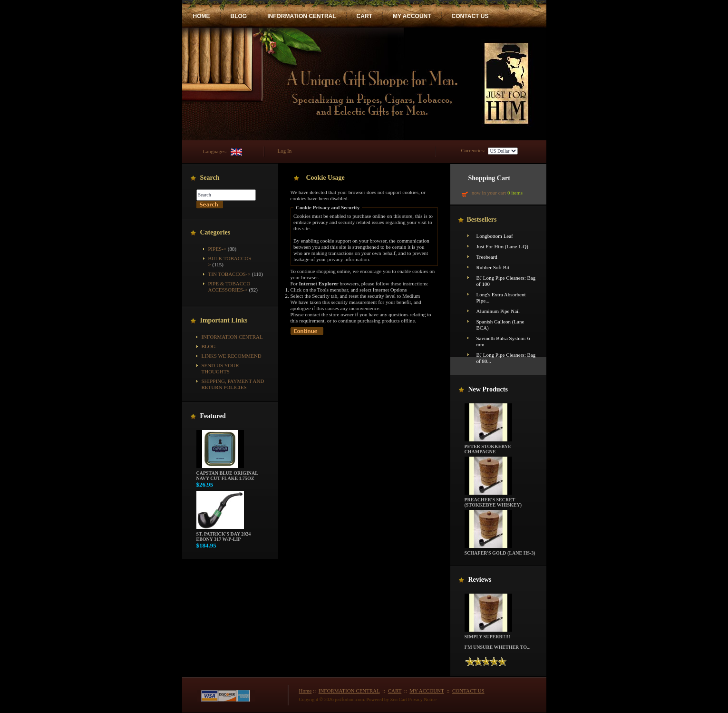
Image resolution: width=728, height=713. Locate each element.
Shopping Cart (489, 178)
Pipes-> (218, 249)
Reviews (480, 580)
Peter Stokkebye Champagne (488, 447)
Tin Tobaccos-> (229, 274)
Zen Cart (399, 699)
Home (306, 691)
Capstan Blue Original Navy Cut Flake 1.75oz (227, 474)
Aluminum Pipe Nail (498, 311)
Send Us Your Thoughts (220, 368)
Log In (285, 151)
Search (210, 178)
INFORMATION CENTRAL (301, 16)
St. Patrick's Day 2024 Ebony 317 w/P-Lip (224, 534)
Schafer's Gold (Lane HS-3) (500, 551)
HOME (202, 16)
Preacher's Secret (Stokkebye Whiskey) (493, 500)
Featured (213, 416)
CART (364, 16)
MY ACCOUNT (412, 16)
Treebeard (487, 257)
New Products (488, 389)
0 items (515, 193)
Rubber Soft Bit (493, 267)
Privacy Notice (422, 699)
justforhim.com (349, 699)
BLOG (239, 16)
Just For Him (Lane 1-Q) (502, 246)
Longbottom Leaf (495, 236)
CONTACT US (470, 16)
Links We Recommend (232, 356)
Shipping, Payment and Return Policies (233, 384)
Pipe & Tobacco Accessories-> (229, 287)
